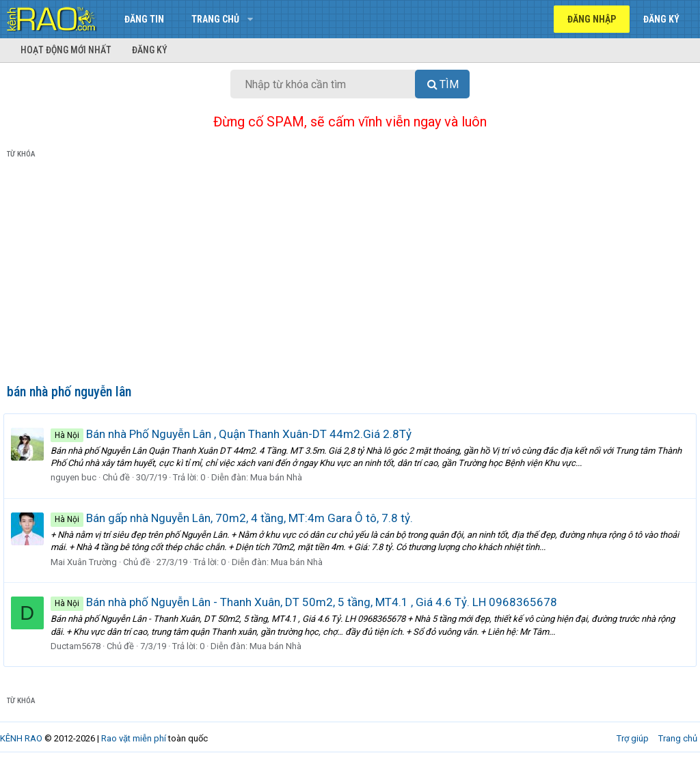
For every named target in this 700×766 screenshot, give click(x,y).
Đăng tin (144, 19)
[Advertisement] (350, 274)
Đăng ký (150, 50)
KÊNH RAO (21, 738)
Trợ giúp (633, 738)
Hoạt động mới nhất (66, 50)
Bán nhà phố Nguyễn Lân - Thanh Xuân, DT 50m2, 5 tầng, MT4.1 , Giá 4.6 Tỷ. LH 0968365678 (307, 602)
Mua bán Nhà (280, 477)
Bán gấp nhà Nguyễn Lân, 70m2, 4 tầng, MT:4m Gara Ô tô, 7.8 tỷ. (235, 518)
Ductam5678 (79, 646)
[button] (250, 19)
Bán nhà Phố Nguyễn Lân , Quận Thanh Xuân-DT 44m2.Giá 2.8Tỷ (234, 434)
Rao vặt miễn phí (134, 738)
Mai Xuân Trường (87, 562)
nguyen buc (77, 477)
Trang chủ (215, 19)
